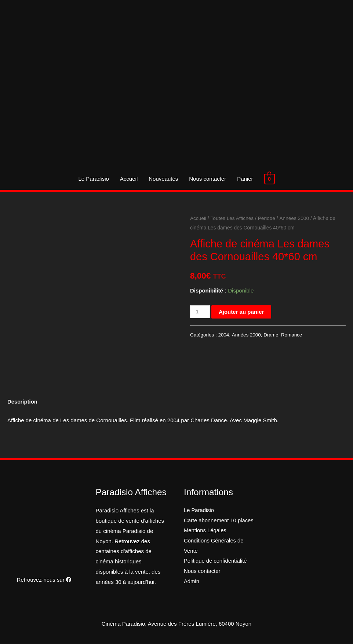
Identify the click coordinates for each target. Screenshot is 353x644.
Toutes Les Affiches (232, 218)
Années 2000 (294, 218)
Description (23, 402)
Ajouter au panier (241, 312)
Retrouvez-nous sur (44, 580)
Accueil (129, 179)
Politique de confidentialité (216, 562)
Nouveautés (164, 179)
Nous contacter (208, 179)
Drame (271, 335)
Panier (245, 179)
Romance (292, 335)
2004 (223, 335)
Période (267, 218)
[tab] (23, 402)
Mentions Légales (205, 531)
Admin (192, 582)
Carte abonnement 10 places (219, 521)
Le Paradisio (94, 179)
